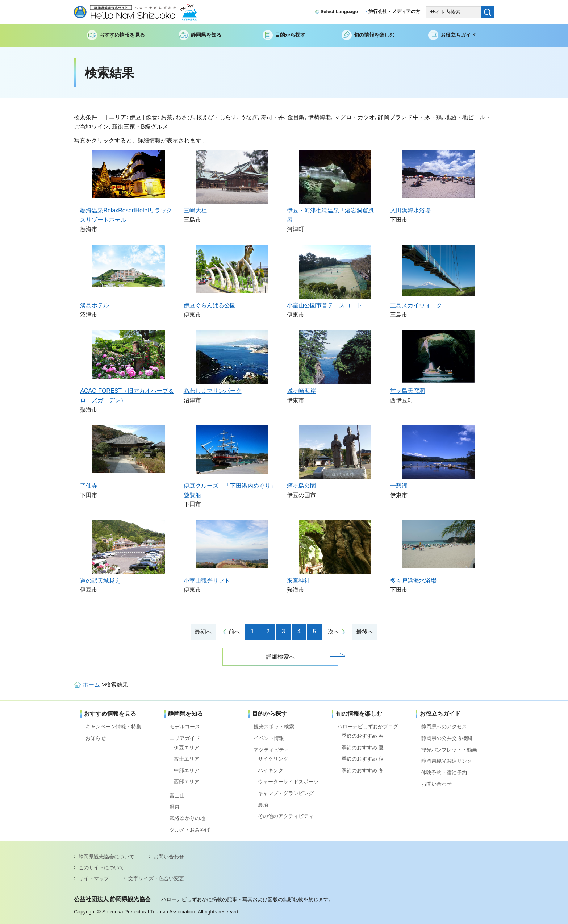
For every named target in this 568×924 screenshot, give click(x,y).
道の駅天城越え (100, 581)
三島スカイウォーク (416, 305)
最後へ (365, 632)
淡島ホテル (95, 305)
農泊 (263, 805)
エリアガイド (185, 738)
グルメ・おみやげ (190, 830)
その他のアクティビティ (286, 816)
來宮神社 (298, 581)
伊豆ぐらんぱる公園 (210, 305)
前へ (234, 632)
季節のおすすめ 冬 (363, 770)
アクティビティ (271, 750)
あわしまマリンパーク (213, 391)
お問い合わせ (437, 784)
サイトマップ (94, 878)
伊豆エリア (187, 748)
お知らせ (96, 738)
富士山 (177, 795)
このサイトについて (101, 867)
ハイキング (271, 770)
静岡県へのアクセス (444, 727)
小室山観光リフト (207, 581)
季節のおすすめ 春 (363, 736)
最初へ (203, 632)
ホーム (91, 685)
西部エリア (187, 782)
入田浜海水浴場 (410, 210)
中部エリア (187, 770)
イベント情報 (269, 738)
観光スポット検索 (274, 727)
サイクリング (273, 759)
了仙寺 (89, 486)
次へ (334, 632)
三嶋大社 (195, 210)
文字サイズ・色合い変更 (156, 878)
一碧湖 (399, 486)
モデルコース (185, 727)
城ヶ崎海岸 (301, 391)
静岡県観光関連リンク (447, 761)
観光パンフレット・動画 (449, 750)
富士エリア (187, 759)
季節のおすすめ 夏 (363, 748)
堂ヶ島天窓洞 (408, 391)
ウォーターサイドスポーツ (288, 782)
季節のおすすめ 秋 (363, 759)
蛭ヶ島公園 (301, 486)
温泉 (175, 807)
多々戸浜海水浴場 (413, 581)
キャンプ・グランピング (286, 793)
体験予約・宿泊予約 (444, 773)
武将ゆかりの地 (187, 818)
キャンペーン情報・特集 (113, 727)
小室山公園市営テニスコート (325, 305)
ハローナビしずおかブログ (368, 727)
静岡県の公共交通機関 (447, 738)
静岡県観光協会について (106, 857)
